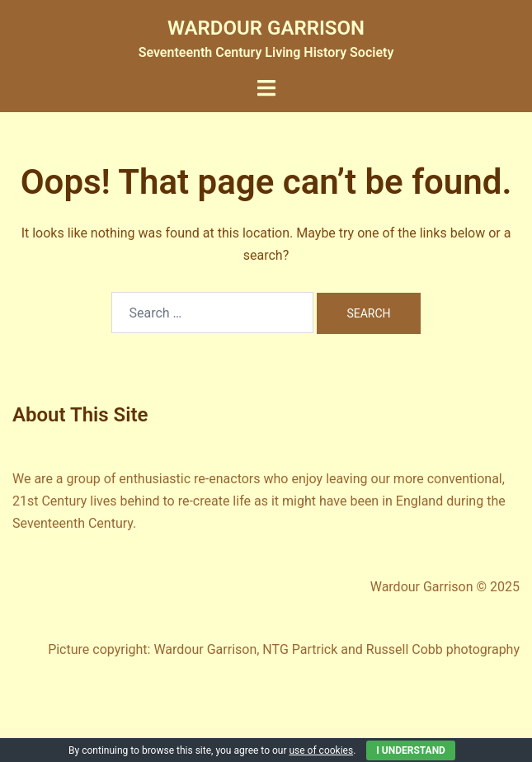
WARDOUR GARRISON (266, 28)
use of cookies (321, 750)
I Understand (411, 750)
